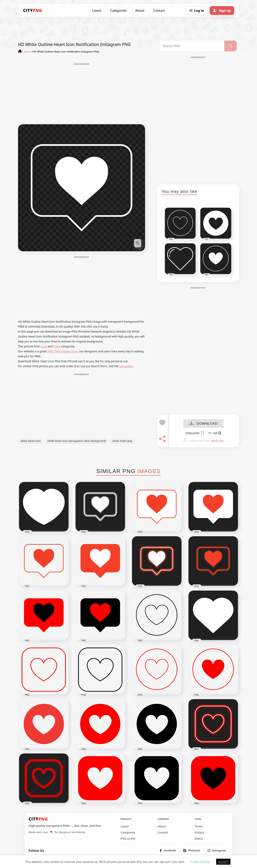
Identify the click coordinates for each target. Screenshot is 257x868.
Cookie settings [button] (200, 862)
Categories (118, 11)
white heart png (122, 441)
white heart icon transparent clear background (76, 441)
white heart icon (31, 441)
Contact (159, 11)
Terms (199, 826)
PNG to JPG (128, 839)
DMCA (199, 839)
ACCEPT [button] (223, 862)
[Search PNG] (192, 46)
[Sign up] (222, 11)
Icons (57, 346)
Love (44, 346)
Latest (97, 11)
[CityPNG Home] (33, 11)
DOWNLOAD (203, 424)
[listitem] (168, 851)
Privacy (199, 833)
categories (126, 366)
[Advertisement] (82, 94)
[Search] (230, 46)
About (140, 11)
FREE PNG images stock (62, 351)
